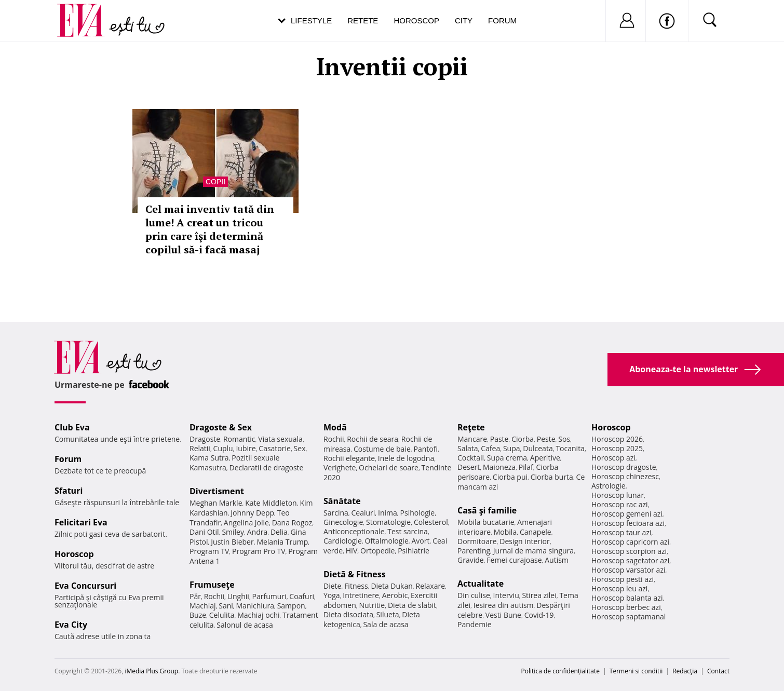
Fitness (356, 586)
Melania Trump (282, 542)
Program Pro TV (259, 551)
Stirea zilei (539, 595)
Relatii (200, 448)
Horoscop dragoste (624, 467)
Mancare (472, 439)
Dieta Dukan (391, 586)
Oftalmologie (387, 541)
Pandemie (475, 624)
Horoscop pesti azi (623, 579)
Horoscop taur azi (621, 532)
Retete (363, 21)
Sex (300, 448)
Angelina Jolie (246, 523)
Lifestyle (311, 21)
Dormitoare (477, 541)
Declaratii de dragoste (267, 468)
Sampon (291, 606)
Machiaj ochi (258, 615)
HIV (352, 551)
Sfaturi (69, 491)
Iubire (246, 448)
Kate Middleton (271, 503)
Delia (279, 532)
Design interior (524, 541)
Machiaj (203, 606)
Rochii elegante (349, 458)
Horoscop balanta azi (627, 598)
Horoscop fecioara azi (628, 523)
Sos (564, 439)
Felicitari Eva (81, 522)
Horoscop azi (613, 458)
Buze (198, 615)
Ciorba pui (510, 477)
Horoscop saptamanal (628, 617)
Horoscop (416, 21)
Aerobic (395, 595)
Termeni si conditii (636, 671)
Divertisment (217, 491)
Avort (420, 541)
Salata (468, 448)
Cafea (490, 448)
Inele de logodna (406, 458)
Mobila (505, 532)
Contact (718, 671)
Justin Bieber (232, 542)
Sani (226, 606)
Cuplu (223, 448)
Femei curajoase (514, 560)
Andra (258, 532)
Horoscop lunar (618, 495)
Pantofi (426, 449)
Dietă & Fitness (355, 574)
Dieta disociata (348, 614)
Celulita (222, 615)
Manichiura (255, 606)
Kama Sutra (209, 458)
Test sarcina (408, 531)
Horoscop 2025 (617, 448)
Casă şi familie (487, 510)
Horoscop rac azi (620, 504)
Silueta (388, 614)
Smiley (233, 532)
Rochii (214, 596)
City (464, 21)
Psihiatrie (414, 551)
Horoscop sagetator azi (630, 560)
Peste (546, 439)
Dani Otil (204, 532)
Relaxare (431, 586)
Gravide (471, 560)
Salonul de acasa (245, 625)
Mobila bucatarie (486, 522)
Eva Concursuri (85, 586)
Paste (499, 439)
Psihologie (418, 513)
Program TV (209, 551)
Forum (502, 21)
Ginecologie (343, 522)
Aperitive (545, 458)
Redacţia (685, 671)
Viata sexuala (280, 439)
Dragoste (205, 439)
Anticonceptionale (354, 531)
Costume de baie (382, 449)
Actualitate (481, 584)
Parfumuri (269, 596)
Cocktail (471, 458)
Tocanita (570, 448)
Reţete (471, 427)
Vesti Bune (503, 615)
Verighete (340, 468)
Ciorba (523, 439)
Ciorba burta (552, 477)
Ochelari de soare (389, 468)
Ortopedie (377, 551)
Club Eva (72, 427)
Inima (388, 513)
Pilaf (526, 467)
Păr (195, 596)
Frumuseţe (212, 585)
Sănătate (342, 501)
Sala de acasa (386, 624)
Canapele (536, 532)
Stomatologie (388, 522)
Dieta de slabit (412, 605)
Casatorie (275, 448)
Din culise (474, 595)
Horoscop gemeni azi (627, 514)
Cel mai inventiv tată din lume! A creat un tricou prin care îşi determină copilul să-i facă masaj (210, 229)
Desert (469, 467)
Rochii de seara (373, 439)
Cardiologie (343, 541)
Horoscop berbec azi (626, 607)
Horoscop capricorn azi (630, 542)
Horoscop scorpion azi (629, 551)
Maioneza (499, 467)
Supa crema (507, 458)
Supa (512, 448)
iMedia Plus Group (151, 671)
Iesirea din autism (504, 605)
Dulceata (538, 448)
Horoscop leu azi (619, 588)
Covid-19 (539, 615)
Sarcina (336, 513)
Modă (335, 427)
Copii (215, 182)
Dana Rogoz (292, 523)
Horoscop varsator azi (628, 570)
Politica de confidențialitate (560, 671)
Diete (332, 586)
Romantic (239, 439)
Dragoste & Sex (221, 427)
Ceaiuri (363, 513)
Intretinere (361, 595)
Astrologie (609, 486)
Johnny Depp (252, 513)
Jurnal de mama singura (533, 551)
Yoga (332, 595)
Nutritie (372, 605)
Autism (557, 560)
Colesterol (431, 522)
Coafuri (302, 596)
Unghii (238, 596)
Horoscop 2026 (617, 439)
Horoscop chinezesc (625, 476)
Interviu (506, 595)
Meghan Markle (216, 503)
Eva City (71, 625)
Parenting (474, 551)
